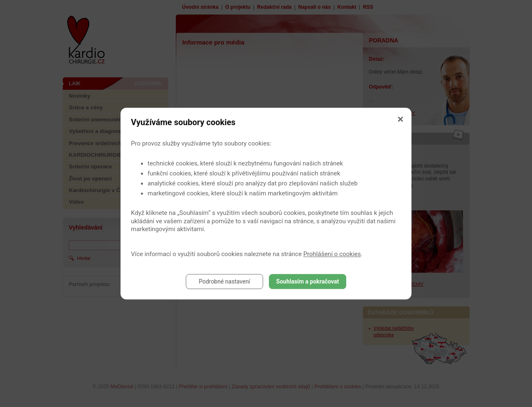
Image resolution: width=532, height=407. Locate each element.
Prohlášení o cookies (332, 254)
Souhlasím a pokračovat (308, 281)
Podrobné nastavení (224, 281)
